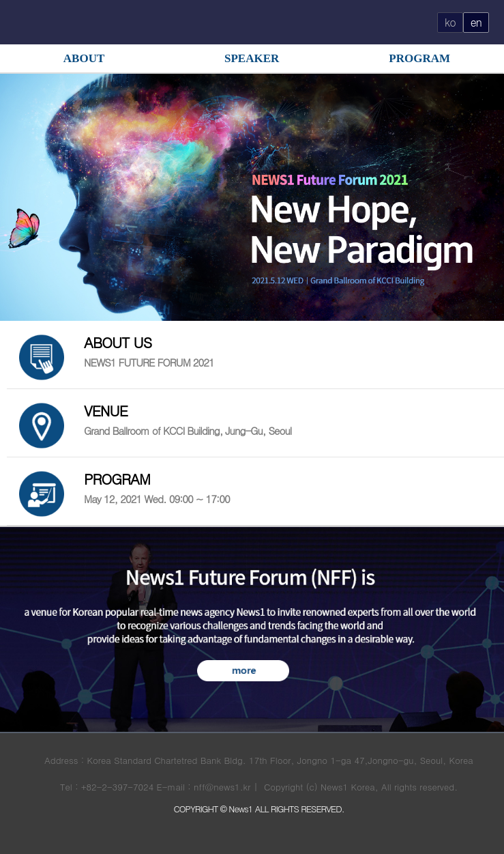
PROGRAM (419, 58)
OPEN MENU (25, 21)
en (476, 22)
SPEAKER (252, 58)
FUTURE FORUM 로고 (252, 23)
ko (450, 22)
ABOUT (84, 58)
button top (483, 815)
